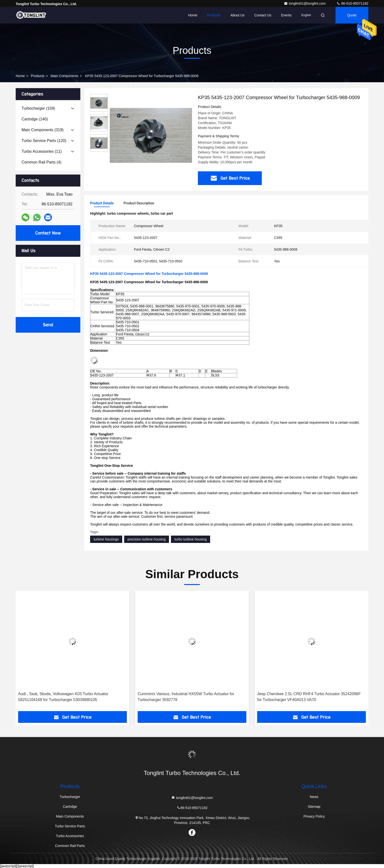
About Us (238, 15)
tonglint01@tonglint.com (305, 3)
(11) (42, 151)
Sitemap (314, 807)
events (286, 15)
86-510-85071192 (352, 3)
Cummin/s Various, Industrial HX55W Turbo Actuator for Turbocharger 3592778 (186, 697)
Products (214, 15)
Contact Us (263, 15)
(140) (35, 119)
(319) (43, 130)
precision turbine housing (147, 539)
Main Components (65, 76)
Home (193, 15)
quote (352, 15)
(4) (42, 162)
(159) (38, 108)
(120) (44, 141)
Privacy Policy (314, 816)
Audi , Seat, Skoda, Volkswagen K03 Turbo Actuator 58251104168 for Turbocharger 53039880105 (63, 697)
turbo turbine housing (191, 539)
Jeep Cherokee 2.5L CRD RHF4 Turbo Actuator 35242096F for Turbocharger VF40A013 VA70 (309, 697)
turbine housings (106, 539)
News (314, 797)
